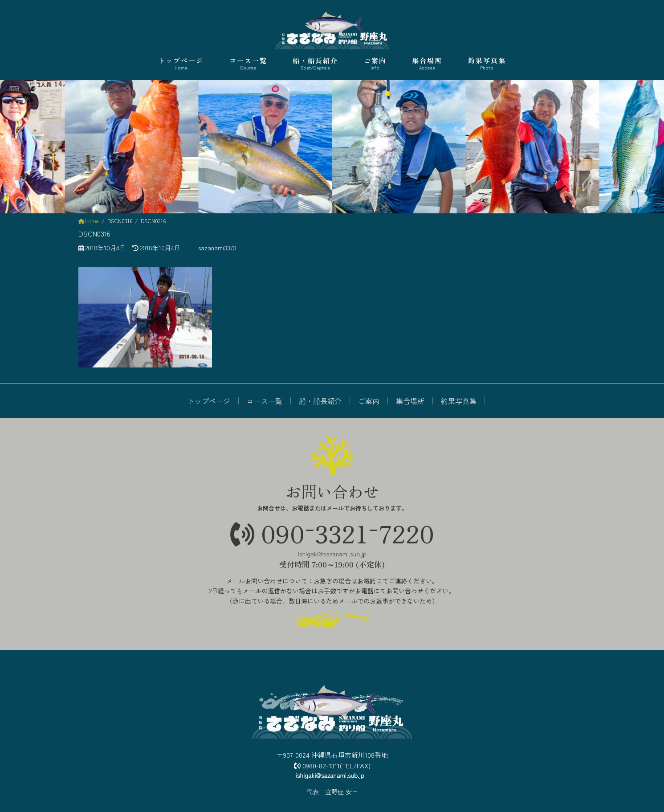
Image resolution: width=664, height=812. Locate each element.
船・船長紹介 (320, 401)
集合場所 (410, 401)
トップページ (209, 401)
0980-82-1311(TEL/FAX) (332, 765)
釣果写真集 (459, 401)
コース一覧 (265, 401)
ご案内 (369, 401)
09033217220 (332, 533)
